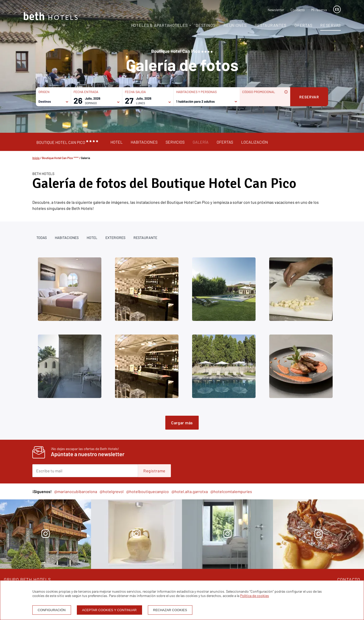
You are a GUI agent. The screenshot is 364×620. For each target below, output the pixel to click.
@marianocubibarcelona (76, 491)
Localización (255, 142)
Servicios (175, 142)
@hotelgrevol (112, 491)
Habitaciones (144, 142)
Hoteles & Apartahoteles (159, 25)
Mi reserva (319, 10)
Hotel (117, 142)
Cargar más (182, 423)
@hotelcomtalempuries (231, 491)
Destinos (206, 25)
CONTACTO (349, 580)
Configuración (52, 610)
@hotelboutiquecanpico (147, 491)
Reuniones (235, 25)
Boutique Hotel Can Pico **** (60, 158)
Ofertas (303, 25)
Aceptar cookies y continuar (109, 610)
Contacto (298, 10)
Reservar (309, 97)
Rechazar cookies (170, 610)
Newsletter (276, 10)
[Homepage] (51, 17)
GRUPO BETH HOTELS (27, 580)
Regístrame (154, 471)
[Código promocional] (262, 101)
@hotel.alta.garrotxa (190, 491)
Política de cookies (255, 596)
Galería (201, 142)
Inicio (36, 158)
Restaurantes (271, 25)
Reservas (331, 25)
